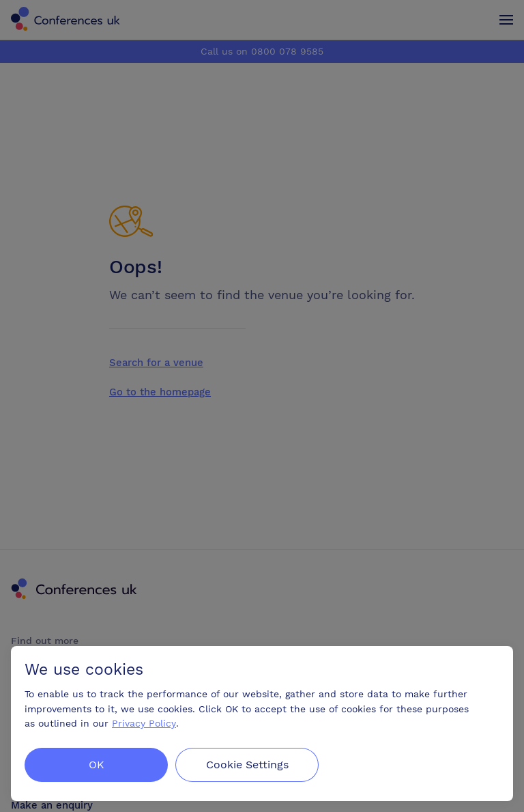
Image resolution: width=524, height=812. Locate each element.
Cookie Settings (248, 765)
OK (97, 765)
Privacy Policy (144, 723)
